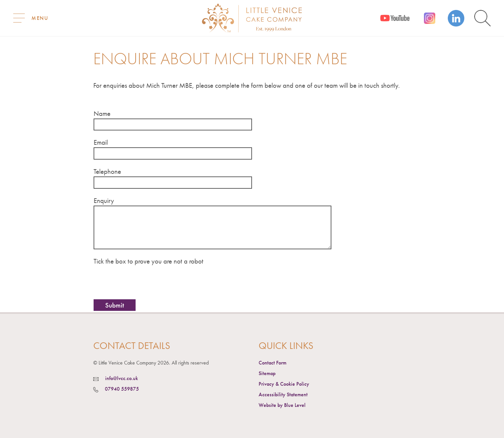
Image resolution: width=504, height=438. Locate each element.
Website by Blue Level (282, 405)
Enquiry (104, 200)
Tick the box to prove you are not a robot (148, 261)
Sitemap (267, 373)
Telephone (107, 171)
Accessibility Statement (283, 394)
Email (101, 142)
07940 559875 (122, 389)
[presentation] (144, 281)
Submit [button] (115, 305)
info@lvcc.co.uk (122, 378)
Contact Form (273, 363)
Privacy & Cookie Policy (284, 384)
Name (102, 113)
